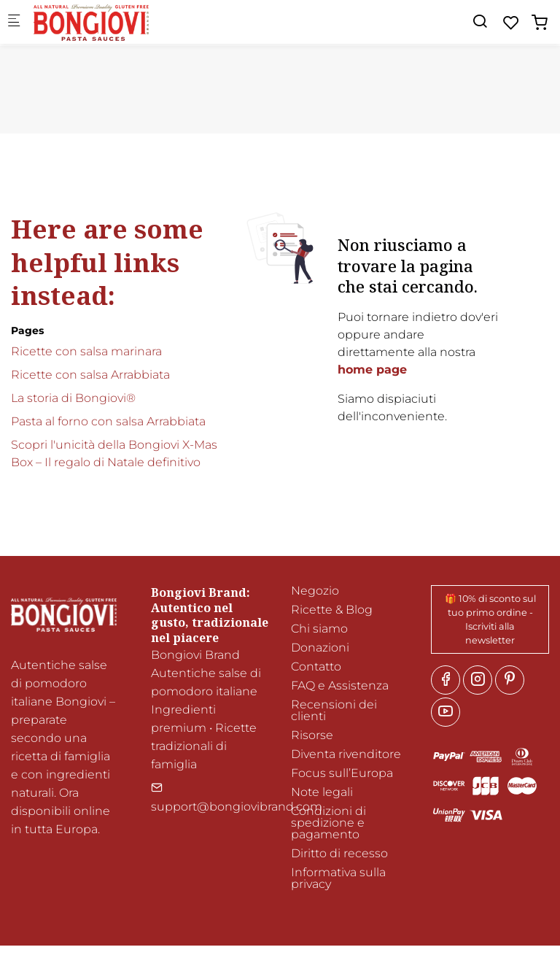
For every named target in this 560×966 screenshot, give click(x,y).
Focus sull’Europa (342, 773)
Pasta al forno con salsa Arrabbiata (108, 421)
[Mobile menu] (14, 22)
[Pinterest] (510, 680)
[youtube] (446, 712)
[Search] (480, 22)
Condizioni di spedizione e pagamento (328, 823)
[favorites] (511, 23)
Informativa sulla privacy (338, 878)
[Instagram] (478, 680)
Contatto (316, 666)
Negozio (315, 591)
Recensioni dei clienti (334, 710)
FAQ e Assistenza (340, 685)
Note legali (322, 792)
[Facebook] (446, 680)
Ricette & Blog (332, 610)
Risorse (312, 735)
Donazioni (320, 648)
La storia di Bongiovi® (73, 398)
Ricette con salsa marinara (86, 351)
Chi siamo (319, 629)
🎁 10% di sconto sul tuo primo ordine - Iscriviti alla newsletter (490, 620)
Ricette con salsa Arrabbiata (90, 375)
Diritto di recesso (339, 853)
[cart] (540, 23)
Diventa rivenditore (346, 754)
